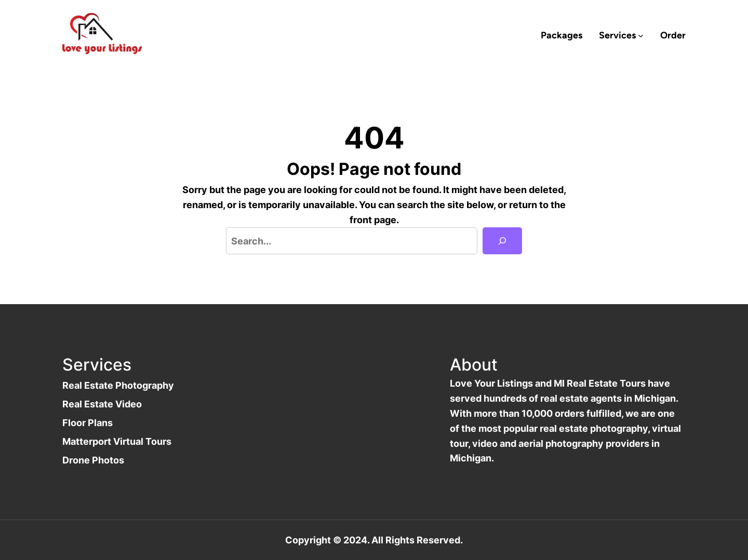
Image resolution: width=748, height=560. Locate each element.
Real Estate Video (102, 404)
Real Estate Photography (118, 385)
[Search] (502, 241)
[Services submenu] (641, 36)
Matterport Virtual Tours (117, 441)
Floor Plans (88, 422)
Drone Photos (93, 460)
